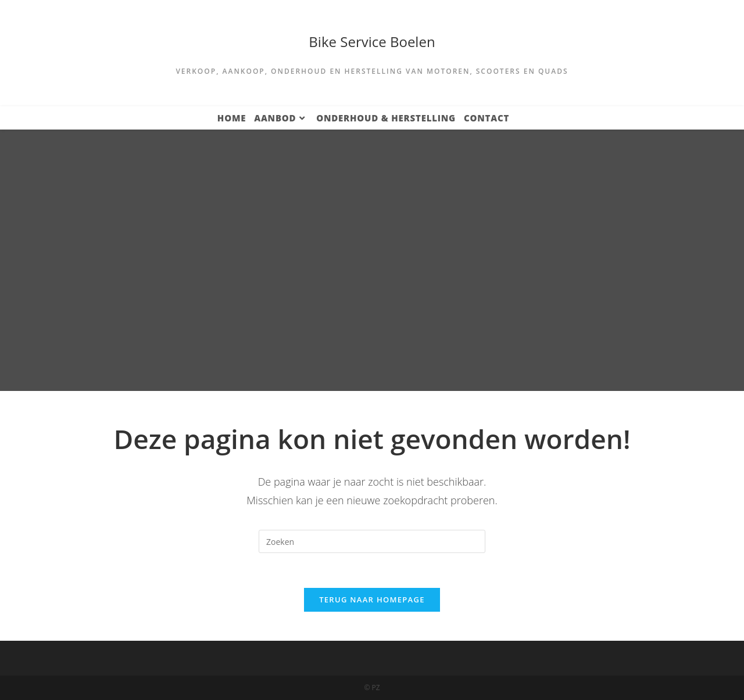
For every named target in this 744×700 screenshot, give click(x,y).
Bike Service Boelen (372, 42)
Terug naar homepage (372, 600)
